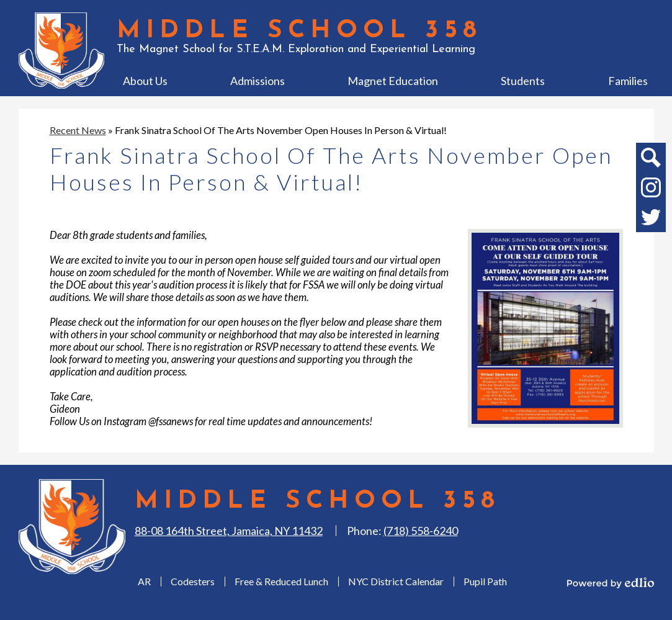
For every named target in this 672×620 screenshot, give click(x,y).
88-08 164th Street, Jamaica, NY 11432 (229, 531)
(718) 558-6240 (421, 531)
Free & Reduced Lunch (281, 581)
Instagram (651, 190)
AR (144, 581)
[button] (145, 81)
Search (650, 160)
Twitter (651, 220)
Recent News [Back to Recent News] (78, 130)
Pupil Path (485, 581)
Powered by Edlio (611, 583)
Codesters (193, 581)
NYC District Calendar (396, 581)
